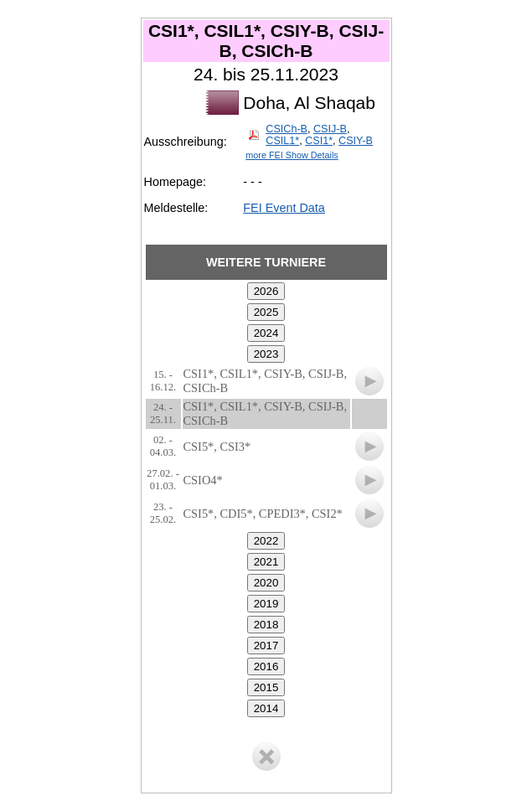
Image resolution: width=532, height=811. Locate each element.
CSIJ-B (330, 129)
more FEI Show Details (292, 155)
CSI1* (319, 141)
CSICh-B (287, 129)
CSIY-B (356, 141)
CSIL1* (282, 141)
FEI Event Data (284, 208)
